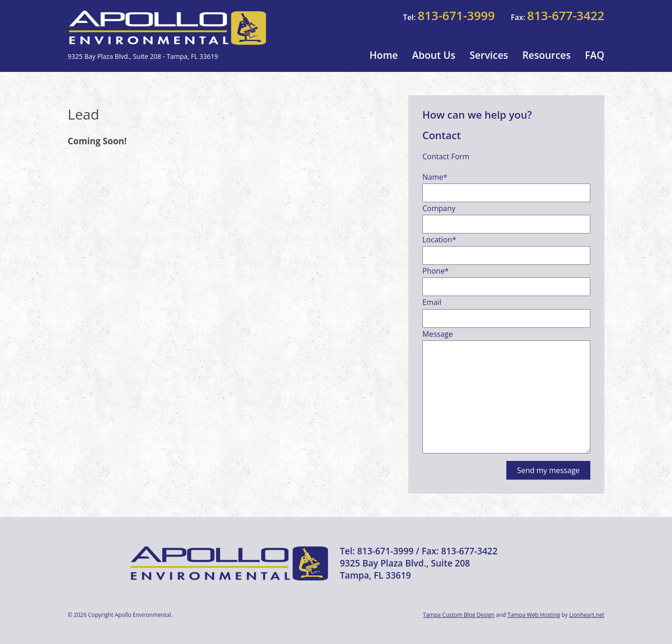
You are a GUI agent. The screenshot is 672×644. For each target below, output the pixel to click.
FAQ (595, 55)
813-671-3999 (456, 15)
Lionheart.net (587, 615)
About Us (434, 55)
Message (437, 334)
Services (489, 55)
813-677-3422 (566, 15)
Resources (546, 55)
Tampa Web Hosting (534, 615)
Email (432, 302)
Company (439, 208)
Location (439, 240)
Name (435, 177)
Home (384, 55)
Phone (436, 271)
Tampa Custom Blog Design (459, 615)
